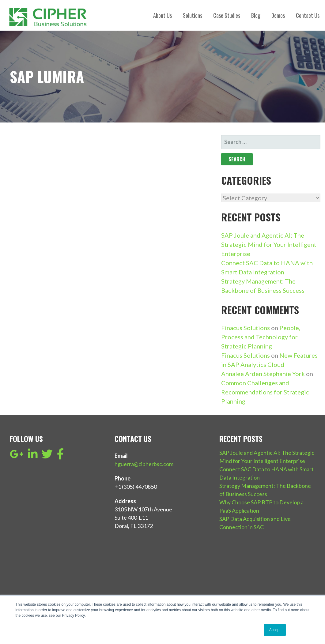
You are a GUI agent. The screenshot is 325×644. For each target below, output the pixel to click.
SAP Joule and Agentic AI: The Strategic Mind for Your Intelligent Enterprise (269, 244)
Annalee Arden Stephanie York (263, 374)
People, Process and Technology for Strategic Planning (261, 337)
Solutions (193, 15)
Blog (256, 15)
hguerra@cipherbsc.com (144, 464)
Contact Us (308, 15)
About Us (162, 15)
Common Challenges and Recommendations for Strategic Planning (265, 392)
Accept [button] (275, 630)
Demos (278, 15)
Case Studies (227, 15)
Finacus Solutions (246, 328)
